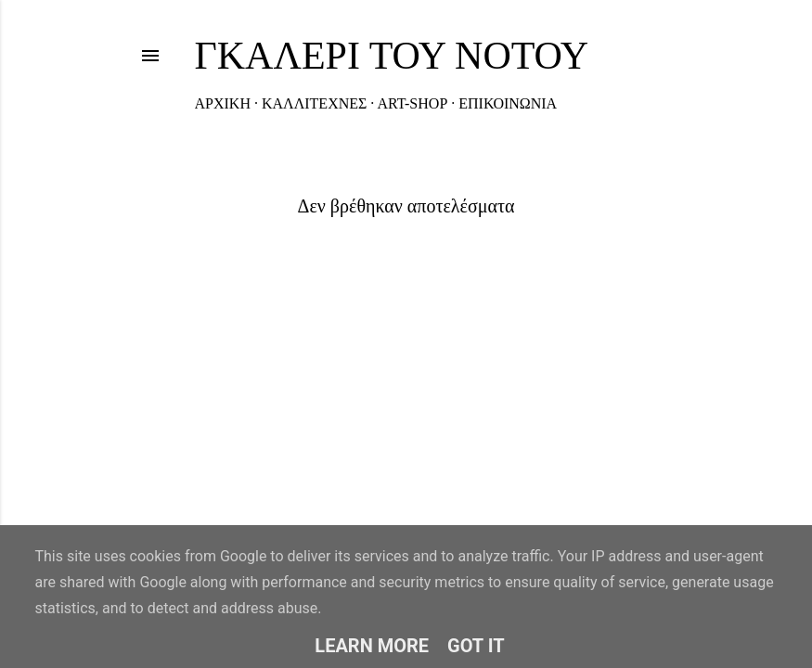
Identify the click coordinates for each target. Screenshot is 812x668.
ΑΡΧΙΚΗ (223, 103)
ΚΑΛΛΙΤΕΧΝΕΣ (314, 103)
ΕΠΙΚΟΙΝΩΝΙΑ (508, 103)
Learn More (372, 646)
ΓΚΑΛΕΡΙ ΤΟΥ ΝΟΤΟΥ (392, 56)
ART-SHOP (412, 103)
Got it (476, 646)
